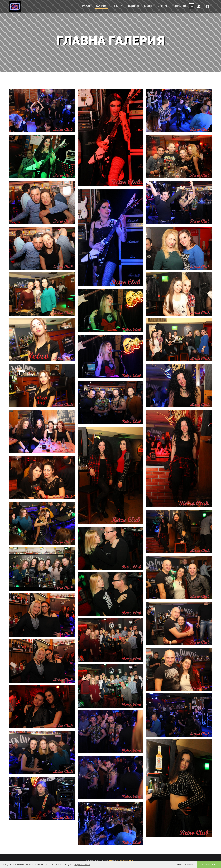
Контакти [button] (179, 6)
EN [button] (191, 6)
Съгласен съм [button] (209, 865)
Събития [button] (133, 6)
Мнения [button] (163, 6)
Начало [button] (86, 6)
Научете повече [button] (82, 865)
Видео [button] (148, 6)
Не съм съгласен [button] (185, 865)
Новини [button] (117, 6)
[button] (199, 6)
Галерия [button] (101, 6)
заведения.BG (126, 861)
